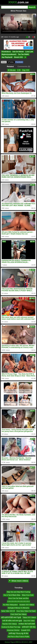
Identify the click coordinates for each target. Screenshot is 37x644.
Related (10, 66)
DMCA (18, 642)
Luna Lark (29, 52)
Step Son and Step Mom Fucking (18, 592)
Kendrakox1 (6, 52)
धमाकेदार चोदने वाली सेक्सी (27, 624)
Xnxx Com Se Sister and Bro (19, 598)
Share (4, 62)
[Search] (14, 7)
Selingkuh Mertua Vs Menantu (18, 608)
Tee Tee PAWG (23, 54)
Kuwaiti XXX (26, 630)
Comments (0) (24, 66)
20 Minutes (12, 70)
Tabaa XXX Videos (29, 617)
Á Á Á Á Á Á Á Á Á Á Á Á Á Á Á (18, 601)
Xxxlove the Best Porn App (11, 627)
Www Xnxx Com (28, 595)
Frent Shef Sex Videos (19, 614)
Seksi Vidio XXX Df (8, 611)
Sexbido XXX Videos (27, 605)
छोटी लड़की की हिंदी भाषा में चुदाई (11, 617)
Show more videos (18, 581)
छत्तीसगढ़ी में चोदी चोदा (29, 627)
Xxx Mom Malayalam (10, 605)
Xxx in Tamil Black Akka (12, 595)
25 (28, 37)
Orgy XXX (26, 70)
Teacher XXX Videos (9, 624)
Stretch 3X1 (18, 57)
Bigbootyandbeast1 (9, 54)
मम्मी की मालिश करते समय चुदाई (12, 621)
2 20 (19, 70)
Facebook (19, 62)
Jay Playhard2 (7, 57)
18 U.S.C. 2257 (27, 642)
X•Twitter (11, 62)
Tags (12, 642)
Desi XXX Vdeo (29, 621)
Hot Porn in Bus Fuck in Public (18, 637)
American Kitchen (13, 630)
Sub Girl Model (18, 52)
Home (7, 642)
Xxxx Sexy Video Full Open (26, 611)
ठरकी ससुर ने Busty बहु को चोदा (19, 633)
